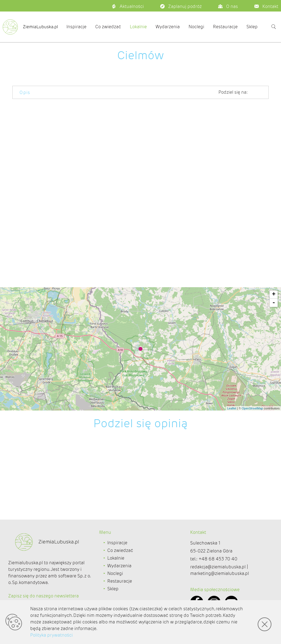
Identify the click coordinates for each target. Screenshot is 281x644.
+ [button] (274, 295)
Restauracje (225, 27)
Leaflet (232, 408)
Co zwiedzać (108, 27)
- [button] (274, 303)
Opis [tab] (25, 92)
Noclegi (196, 27)
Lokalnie (138, 27)
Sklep (252, 27)
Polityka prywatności (51, 635)
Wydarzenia (168, 27)
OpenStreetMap (252, 408)
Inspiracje (76, 27)
